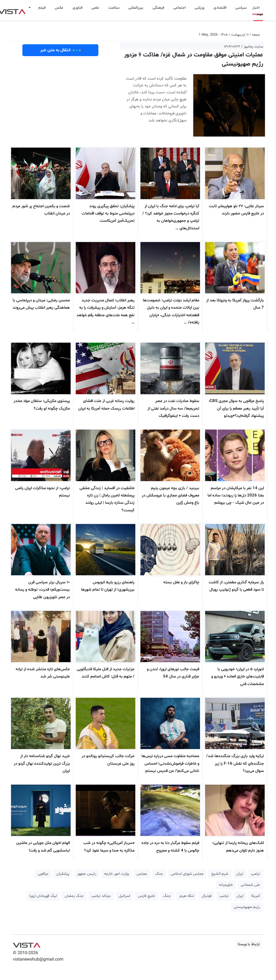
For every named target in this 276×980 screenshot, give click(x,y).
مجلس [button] (142, 874)
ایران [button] (240, 874)
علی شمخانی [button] (250, 885)
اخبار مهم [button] (258, 11)
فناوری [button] (77, 8)
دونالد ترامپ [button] (101, 896)
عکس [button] (59, 8)
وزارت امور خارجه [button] (116, 874)
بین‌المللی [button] (136, 8)
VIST (27, 944)
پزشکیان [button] (63, 874)
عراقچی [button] (43, 874)
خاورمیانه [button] (226, 885)
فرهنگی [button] (158, 8)
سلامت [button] (114, 8)
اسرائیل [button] (124, 896)
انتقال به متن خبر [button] (61, 50)
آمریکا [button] (256, 896)
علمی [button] (95, 8)
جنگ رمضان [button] (74, 896)
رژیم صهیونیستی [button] (247, 907)
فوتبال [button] (207, 896)
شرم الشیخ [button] (220, 874)
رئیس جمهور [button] (87, 874)
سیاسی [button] (241, 8)
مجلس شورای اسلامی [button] (187, 874)
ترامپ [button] (256, 874)
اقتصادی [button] (220, 8)
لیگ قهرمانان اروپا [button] (43, 896)
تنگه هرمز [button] (187, 896)
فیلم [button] (42, 8)
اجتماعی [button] (180, 8)
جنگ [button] (159, 874)
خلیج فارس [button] (147, 896)
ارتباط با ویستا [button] (249, 944)
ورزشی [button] (199, 8)
